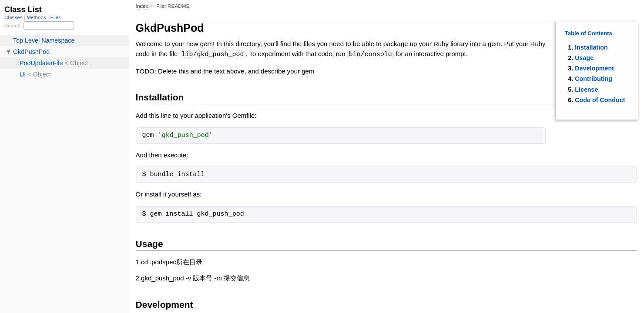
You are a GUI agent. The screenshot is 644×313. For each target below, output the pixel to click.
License (586, 90)
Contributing (594, 79)
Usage (584, 58)
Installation (591, 47)
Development (594, 68)
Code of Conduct (600, 100)
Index (142, 6)
